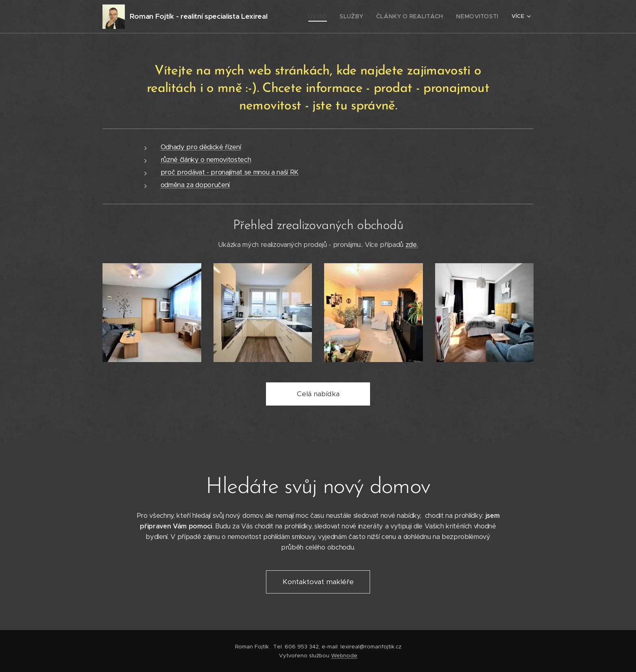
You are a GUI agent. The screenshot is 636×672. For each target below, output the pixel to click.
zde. (412, 245)
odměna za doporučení (195, 185)
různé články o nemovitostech (206, 160)
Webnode (344, 656)
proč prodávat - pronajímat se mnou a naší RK (230, 172)
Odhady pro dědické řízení (201, 147)
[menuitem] (332, 17)
